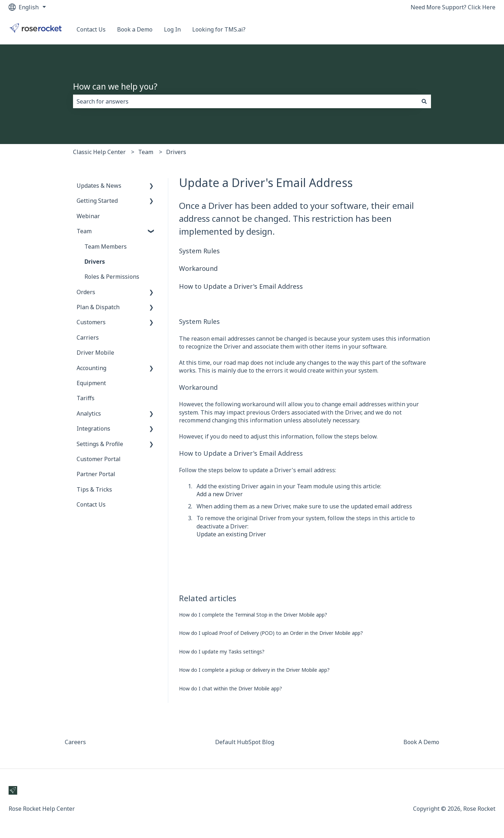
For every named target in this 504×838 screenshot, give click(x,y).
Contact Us (91, 29)
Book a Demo (135, 29)
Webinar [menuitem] (88, 216)
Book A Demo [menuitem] (421, 742)
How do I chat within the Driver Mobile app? (231, 688)
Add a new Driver (220, 494)
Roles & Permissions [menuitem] (112, 277)
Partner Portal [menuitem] (96, 474)
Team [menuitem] (84, 231)
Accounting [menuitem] (91, 368)
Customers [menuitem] (91, 322)
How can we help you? (115, 86)
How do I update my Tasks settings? (222, 652)
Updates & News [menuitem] (99, 186)
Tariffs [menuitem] (86, 398)
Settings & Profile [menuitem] (100, 444)
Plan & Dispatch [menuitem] (98, 307)
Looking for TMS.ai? (219, 29)
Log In (172, 29)
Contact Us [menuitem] (91, 504)
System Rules (199, 251)
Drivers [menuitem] (95, 262)
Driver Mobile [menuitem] (95, 353)
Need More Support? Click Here (453, 7)
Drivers (176, 152)
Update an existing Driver (231, 534)
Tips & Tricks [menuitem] (94, 489)
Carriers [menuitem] (88, 337)
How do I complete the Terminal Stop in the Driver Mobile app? (253, 615)
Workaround (198, 268)
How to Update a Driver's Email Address (241, 286)
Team (146, 152)
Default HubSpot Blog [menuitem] (245, 742)
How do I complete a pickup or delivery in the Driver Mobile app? (254, 670)
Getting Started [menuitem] (97, 201)
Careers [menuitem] (75, 742)
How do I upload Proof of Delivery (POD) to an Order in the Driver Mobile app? (271, 633)
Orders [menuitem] (86, 292)
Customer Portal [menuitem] (99, 459)
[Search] (424, 101)
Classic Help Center (99, 152)
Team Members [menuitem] (106, 246)
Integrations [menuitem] (93, 428)
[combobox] (245, 101)
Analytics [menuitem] (89, 413)
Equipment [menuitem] (91, 383)
